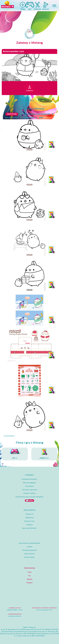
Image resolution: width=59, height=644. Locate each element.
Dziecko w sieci (29, 521)
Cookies (29, 547)
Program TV (30, 514)
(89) (44, 454)
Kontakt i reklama (29, 493)
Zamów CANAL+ (29, 557)
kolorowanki (12, 118)
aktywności (29, 118)
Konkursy (30, 525)
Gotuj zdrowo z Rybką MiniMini (30, 543)
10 (13, 436)
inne (41, 118)
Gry (29, 576)
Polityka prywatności (29, 550)
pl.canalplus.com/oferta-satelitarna (44, 608)
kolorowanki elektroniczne (37, 114)
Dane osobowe (30, 554)
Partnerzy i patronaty (30, 490)
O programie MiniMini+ (30, 479)
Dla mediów (29, 486)
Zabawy (29, 579)
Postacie (29, 583)
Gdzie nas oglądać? (29, 483)
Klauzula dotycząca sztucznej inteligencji (29, 497)
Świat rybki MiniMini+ (29, 528)
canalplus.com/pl (15, 608)
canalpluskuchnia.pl (15, 614)
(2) (15, 454)
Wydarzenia (30, 518)
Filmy (30, 572)
